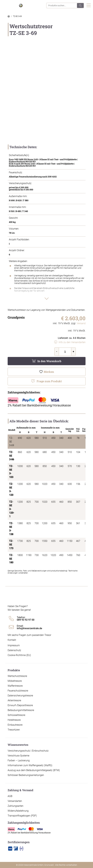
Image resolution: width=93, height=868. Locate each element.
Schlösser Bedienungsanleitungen (26, 775)
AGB (10, 796)
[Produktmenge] (65, 352)
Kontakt (12, 640)
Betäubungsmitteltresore (21, 710)
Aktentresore (14, 700)
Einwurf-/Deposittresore (20, 705)
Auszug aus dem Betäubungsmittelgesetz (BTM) (34, 770)
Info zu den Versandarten (72, 342)
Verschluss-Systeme (18, 756)
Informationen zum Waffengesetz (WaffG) (30, 765)
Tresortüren (14, 730)
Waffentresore (15, 686)
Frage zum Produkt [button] (49, 381)
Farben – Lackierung (19, 760)
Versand (81, 323)
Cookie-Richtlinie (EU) (19, 655)
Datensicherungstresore (20, 696)
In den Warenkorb (49, 361)
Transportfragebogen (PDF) (22, 816)
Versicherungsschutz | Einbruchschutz (28, 751)
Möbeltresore (15, 681)
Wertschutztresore (17, 676)
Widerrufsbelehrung (18, 811)
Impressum (14, 645)
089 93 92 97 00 (26, 620)
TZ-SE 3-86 (12, 456)
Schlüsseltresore (16, 715)
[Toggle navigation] (89, 6)
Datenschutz (14, 650)
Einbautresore (15, 725)
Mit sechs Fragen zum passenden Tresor (29, 635)
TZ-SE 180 (11, 559)
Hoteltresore (14, 720)
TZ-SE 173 (11, 545)
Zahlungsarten (15, 806)
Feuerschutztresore (18, 691)
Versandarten (15, 801)
